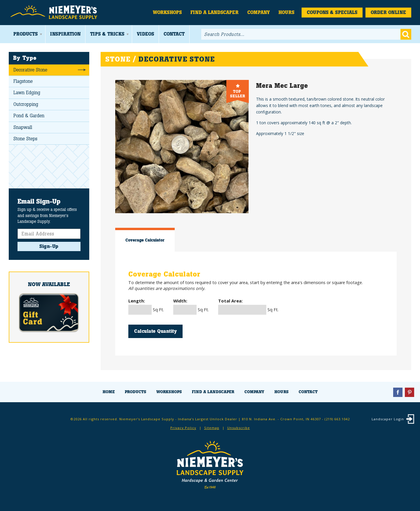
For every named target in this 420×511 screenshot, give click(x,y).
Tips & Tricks (107, 34)
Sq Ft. (146, 306)
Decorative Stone (30, 70)
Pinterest (409, 392)
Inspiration (65, 34)
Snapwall (23, 127)
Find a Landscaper (215, 12)
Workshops (167, 12)
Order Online (388, 12)
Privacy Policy (183, 428)
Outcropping (26, 104)
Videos (145, 34)
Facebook (398, 392)
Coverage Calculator (145, 240)
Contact (174, 34)
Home (109, 392)
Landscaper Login (388, 419)
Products (26, 34)
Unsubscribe (239, 428)
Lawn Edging (27, 93)
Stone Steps (25, 139)
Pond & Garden (29, 116)
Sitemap (212, 428)
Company (259, 12)
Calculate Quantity (155, 331)
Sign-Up (49, 246)
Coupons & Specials (332, 12)
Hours (286, 12)
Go (406, 34)
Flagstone (23, 81)
